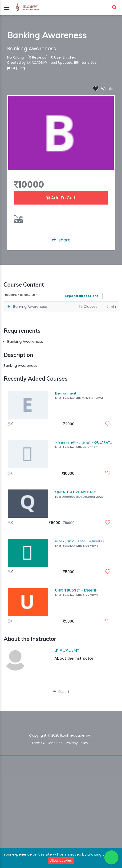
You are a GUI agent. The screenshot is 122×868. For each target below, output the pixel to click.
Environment (66, 393)
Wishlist (104, 89)
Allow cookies (61, 860)
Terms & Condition (47, 743)
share (61, 240)
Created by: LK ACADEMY (27, 63)
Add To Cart (61, 198)
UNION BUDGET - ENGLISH (76, 590)
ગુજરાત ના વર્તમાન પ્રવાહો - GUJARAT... (84, 442)
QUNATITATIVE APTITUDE (76, 492)
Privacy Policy (77, 743)
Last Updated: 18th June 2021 (74, 63)
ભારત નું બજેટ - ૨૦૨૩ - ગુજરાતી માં (80, 541)
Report (61, 692)
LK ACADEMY (67, 650)
